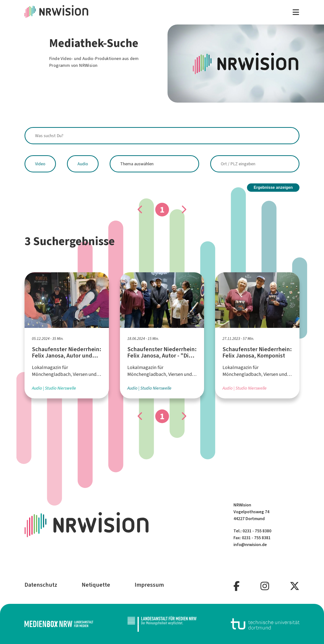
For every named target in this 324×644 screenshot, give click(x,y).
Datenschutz (41, 585)
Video (40, 164)
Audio (83, 164)
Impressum (149, 585)
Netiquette (96, 585)
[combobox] (162, 136)
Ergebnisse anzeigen (273, 187)
